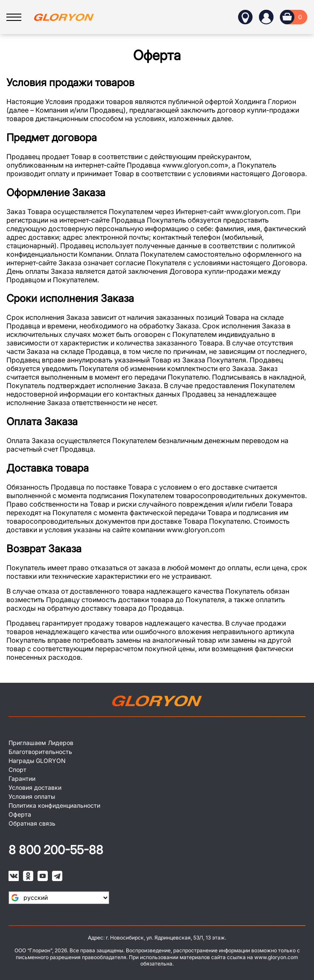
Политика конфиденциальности (54, 805)
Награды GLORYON (37, 761)
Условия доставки (35, 787)
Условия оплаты (32, 796)
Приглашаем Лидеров (41, 743)
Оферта (20, 814)
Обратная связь (32, 823)
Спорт (17, 770)
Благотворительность (40, 752)
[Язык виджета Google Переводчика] (59, 898)
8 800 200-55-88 (56, 850)
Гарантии (22, 778)
